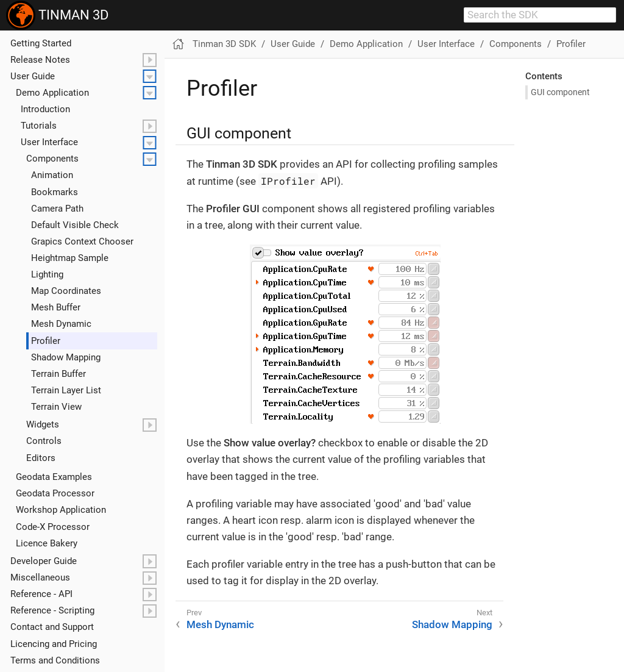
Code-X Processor (53, 527)
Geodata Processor (55, 493)
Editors (41, 458)
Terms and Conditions (55, 660)
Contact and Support (52, 627)
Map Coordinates (66, 291)
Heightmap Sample (70, 258)
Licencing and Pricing (54, 644)
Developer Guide (44, 561)
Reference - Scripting (52, 610)
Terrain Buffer (58, 374)
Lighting (47, 274)
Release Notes (40, 60)
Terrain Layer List (66, 390)
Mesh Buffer (56, 307)
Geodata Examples (54, 477)
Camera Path (57, 209)
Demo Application (52, 93)
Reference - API (41, 594)
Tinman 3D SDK (224, 44)
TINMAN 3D (57, 15)
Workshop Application (61, 510)
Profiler (46, 341)
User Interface (49, 142)
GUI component (560, 92)
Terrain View (56, 407)
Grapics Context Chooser (82, 241)
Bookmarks (55, 192)
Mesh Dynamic (61, 324)
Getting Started (41, 43)
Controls (44, 441)
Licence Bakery (47, 543)
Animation (52, 175)
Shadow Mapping (66, 357)
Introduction (45, 109)
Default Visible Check (75, 225)
